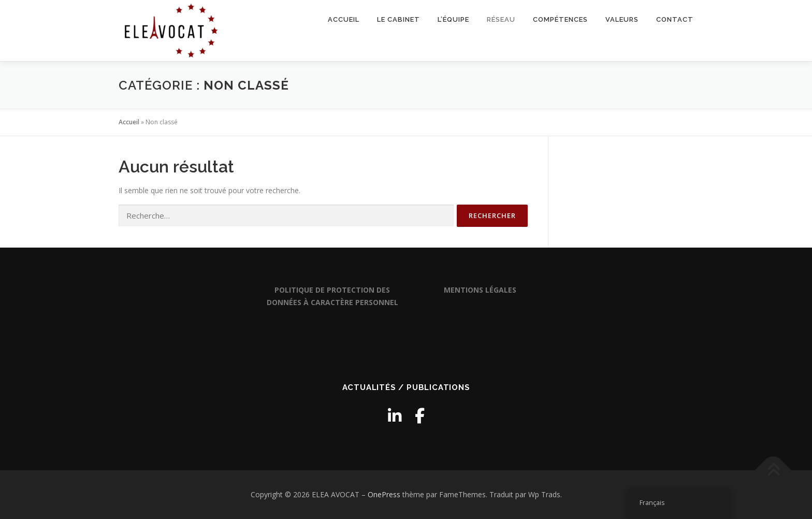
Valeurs (622, 19)
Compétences (560, 19)
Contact (675, 19)
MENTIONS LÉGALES (480, 290)
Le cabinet (398, 19)
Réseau (501, 19)
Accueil (344, 19)
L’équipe (453, 19)
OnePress (384, 494)
